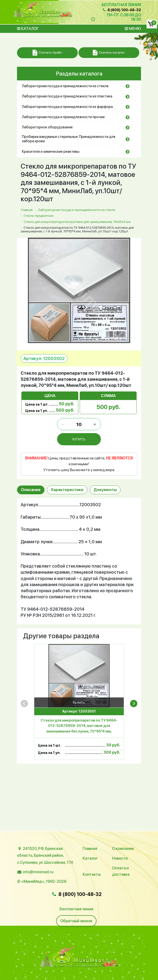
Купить (79, 702)
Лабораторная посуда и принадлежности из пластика (67, 96)
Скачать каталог (109, 53)
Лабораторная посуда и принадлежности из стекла (65, 86)
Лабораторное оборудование (47, 127)
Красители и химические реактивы (51, 152)
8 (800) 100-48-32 (122, 10)
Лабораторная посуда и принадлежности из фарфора (67, 107)
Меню (133, 29)
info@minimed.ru (38, 872)
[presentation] (24, 704)
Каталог (28, 29)
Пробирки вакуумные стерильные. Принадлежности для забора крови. (69, 139)
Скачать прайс (47, 53)
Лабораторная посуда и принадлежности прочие (63, 117)
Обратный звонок (76, 921)
